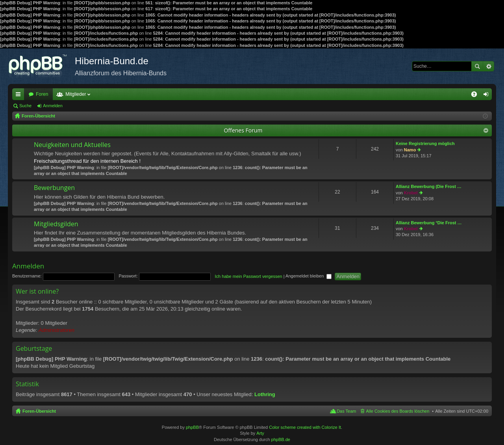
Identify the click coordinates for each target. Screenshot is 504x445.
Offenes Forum (243, 130)
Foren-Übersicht (39, 411)
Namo (410, 150)
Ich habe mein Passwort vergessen (249, 276)
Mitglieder (76, 94)
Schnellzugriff (20, 96)
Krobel (411, 193)
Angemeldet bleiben (309, 276)
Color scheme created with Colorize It (305, 427)
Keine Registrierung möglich (425, 143)
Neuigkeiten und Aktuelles (72, 145)
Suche (477, 66)
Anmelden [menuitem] (488, 96)
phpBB (192, 427)
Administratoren (57, 330)
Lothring (265, 394)
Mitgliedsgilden (56, 224)
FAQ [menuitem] (477, 96)
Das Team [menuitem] (346, 411)
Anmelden (53, 106)
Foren (42, 94)
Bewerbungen (54, 188)
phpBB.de (281, 439)
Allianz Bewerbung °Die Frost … (429, 223)
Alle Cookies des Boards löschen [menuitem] (398, 411)
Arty (260, 433)
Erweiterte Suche (488, 66)
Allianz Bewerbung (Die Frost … (429, 186)
